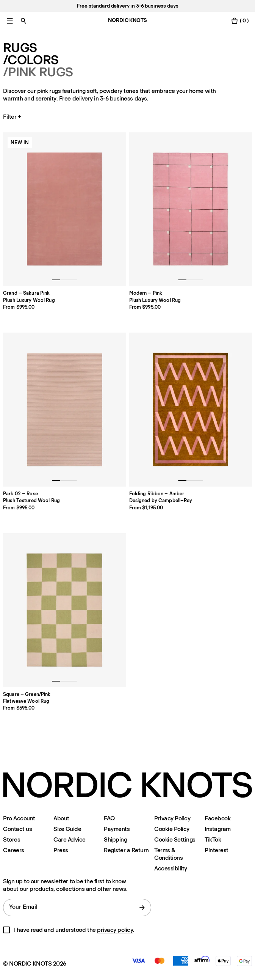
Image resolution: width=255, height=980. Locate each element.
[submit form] (142, 908)
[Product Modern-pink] (191, 209)
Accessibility (171, 868)
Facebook (217, 818)
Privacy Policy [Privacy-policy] (172, 818)
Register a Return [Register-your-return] (126, 850)
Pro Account (19, 818)
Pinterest (217, 850)
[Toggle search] (23, 21)
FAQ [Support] (109, 818)
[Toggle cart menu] (240, 21)
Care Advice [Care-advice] (70, 839)
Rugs (20, 48)
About (61, 818)
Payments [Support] (117, 829)
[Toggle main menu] (10, 21)
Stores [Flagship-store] (12, 839)
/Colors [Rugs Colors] (31, 60)
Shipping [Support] (115, 839)
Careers (14, 850)
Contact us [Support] (17, 829)
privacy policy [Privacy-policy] (115, 930)
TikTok (213, 839)
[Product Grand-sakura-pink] (65, 209)
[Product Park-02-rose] (65, 410)
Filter (13, 117)
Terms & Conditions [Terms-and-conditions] (168, 854)
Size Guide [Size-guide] (67, 829)
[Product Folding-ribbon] (191, 410)
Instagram (218, 829)
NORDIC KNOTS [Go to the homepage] (127, 20)
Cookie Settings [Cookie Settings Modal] (175, 839)
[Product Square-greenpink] (65, 610)
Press (61, 850)
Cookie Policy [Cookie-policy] (172, 829)
